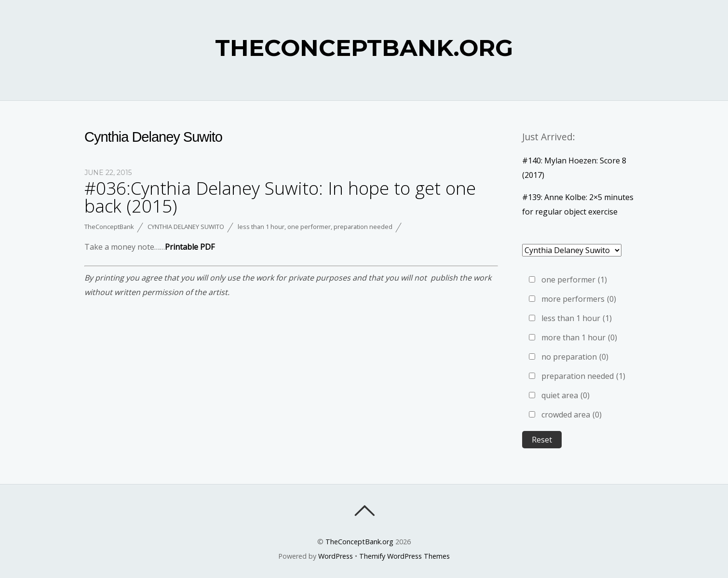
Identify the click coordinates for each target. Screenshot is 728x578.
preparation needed (363, 227)
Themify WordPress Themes (404, 556)
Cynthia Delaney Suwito (186, 227)
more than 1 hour (579, 337)
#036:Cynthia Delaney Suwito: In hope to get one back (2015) (280, 197)
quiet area (566, 395)
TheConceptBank (109, 227)
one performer (309, 227)
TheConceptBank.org (359, 542)
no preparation (575, 357)
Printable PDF (190, 247)
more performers (579, 299)
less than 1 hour (261, 227)
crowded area (572, 415)
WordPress (336, 556)
